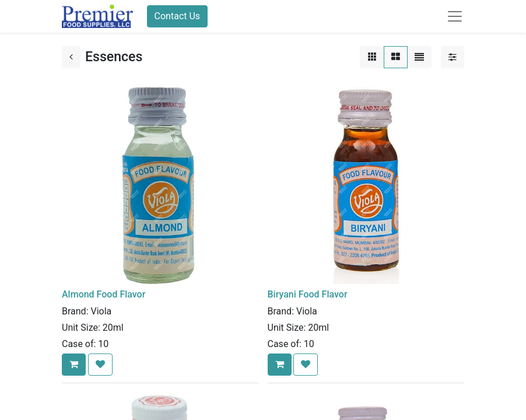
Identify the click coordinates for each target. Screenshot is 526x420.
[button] (74, 365)
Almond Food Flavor (104, 294)
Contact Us (178, 16)
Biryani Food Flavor (308, 294)
